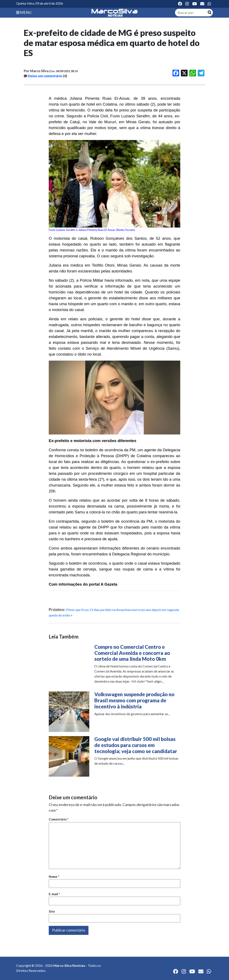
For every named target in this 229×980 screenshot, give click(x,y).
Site (52, 911)
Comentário (59, 819)
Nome (54, 877)
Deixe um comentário (45, 76)
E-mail (54, 894)
